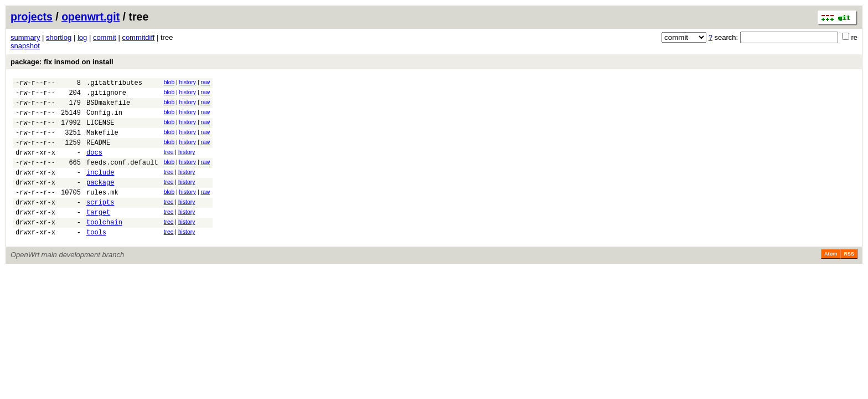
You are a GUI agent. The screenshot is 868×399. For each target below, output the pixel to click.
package (100, 200)
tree (169, 164)
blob (169, 82)
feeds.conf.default (122, 177)
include (100, 189)
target (98, 235)
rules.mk (102, 212)
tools (96, 259)
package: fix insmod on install (62, 62)
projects (32, 17)
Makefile (102, 142)
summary (25, 37)
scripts (100, 224)
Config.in (104, 119)
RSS (849, 280)
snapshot (25, 46)
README (98, 154)
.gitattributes (114, 84)
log (82, 37)
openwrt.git (91, 17)
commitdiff (138, 37)
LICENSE (100, 131)
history (188, 82)
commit (105, 37)
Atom (831, 280)
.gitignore (106, 96)
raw (205, 82)
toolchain (104, 247)
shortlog (59, 37)
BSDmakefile (108, 107)
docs (94, 165)
